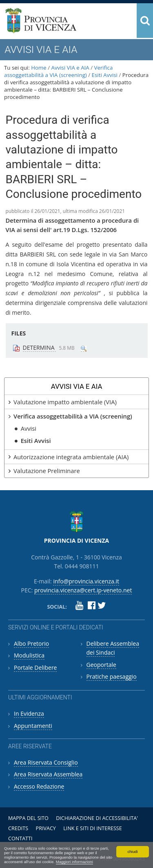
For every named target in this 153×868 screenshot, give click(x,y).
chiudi (132, 852)
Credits (18, 828)
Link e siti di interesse (92, 828)
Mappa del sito (28, 818)
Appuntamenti (33, 726)
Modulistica (29, 655)
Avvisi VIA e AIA (70, 68)
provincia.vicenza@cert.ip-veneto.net (83, 590)
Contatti (20, 838)
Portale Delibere (35, 667)
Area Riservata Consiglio (46, 762)
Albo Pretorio (31, 643)
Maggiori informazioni (74, 862)
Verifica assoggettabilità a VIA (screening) (58, 71)
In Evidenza (29, 713)
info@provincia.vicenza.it (86, 581)
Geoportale (101, 665)
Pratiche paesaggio (112, 676)
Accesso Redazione (39, 786)
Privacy (46, 828)
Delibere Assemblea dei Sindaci (113, 648)
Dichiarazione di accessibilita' (97, 818)
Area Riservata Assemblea (48, 774)
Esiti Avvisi (105, 75)
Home (39, 68)
